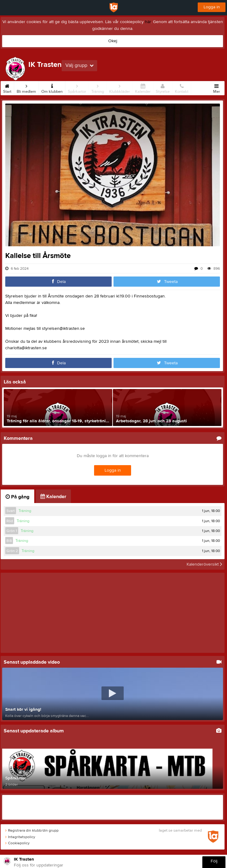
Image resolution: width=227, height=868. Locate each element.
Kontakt (182, 88)
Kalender (143, 88)
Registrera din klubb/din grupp (32, 830)
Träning (98, 88)
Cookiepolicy (17, 843)
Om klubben (52, 88)
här (148, 22)
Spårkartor (77, 88)
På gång (17, 497)
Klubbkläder (120, 88)
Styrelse (163, 88)
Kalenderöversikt (204, 564)
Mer (217, 88)
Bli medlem (26, 88)
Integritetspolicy (20, 837)
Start (7, 88)
